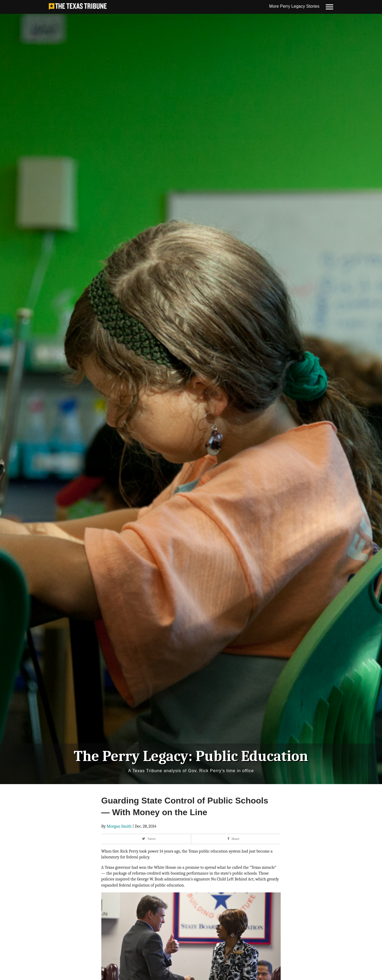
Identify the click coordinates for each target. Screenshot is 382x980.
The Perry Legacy (131, 756)
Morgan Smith (119, 826)
